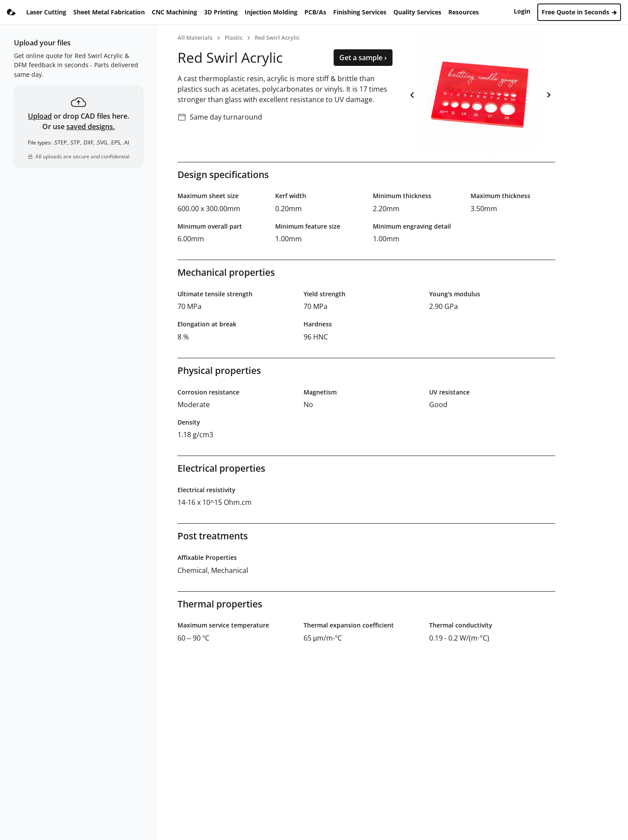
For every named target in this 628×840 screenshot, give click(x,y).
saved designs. (90, 127)
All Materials (195, 38)
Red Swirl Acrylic (277, 38)
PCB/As (315, 12)
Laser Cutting (46, 12)
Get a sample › (363, 58)
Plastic (234, 38)
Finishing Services (360, 12)
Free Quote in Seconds (579, 12)
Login (522, 11)
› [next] (548, 93)
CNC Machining (174, 12)
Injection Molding (271, 12)
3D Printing (221, 12)
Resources (464, 12)
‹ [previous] (412, 93)
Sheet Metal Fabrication (109, 12)
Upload (40, 116)
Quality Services (417, 12)
